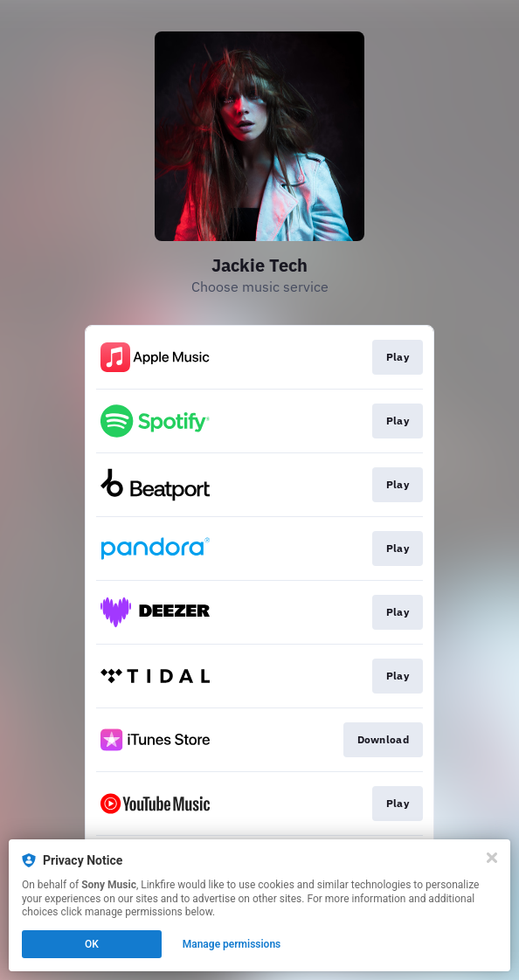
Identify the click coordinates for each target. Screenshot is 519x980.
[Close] (492, 858)
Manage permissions (232, 944)
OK (92, 944)
